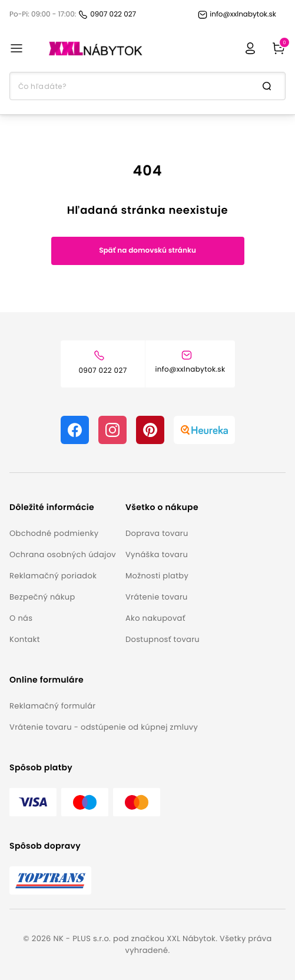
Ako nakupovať (155, 618)
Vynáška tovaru (157, 554)
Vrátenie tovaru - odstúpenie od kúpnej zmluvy (104, 727)
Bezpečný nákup (42, 597)
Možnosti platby (157, 576)
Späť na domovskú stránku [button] (147, 251)
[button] (63, 507)
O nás (21, 618)
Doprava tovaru (157, 533)
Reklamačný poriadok (53, 576)
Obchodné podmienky (54, 533)
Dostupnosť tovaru (163, 639)
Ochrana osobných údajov (63, 554)
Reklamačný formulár (52, 706)
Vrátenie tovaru (157, 597)
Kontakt (25, 639)
